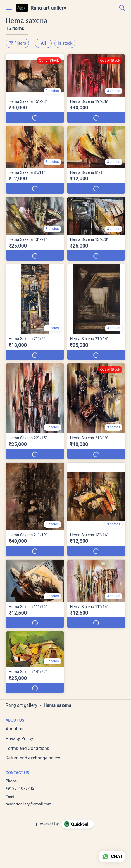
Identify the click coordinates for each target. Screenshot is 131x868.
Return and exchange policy (33, 758)
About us (15, 729)
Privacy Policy (19, 739)
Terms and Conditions (27, 748)
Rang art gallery (48, 8)
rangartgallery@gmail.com (29, 804)
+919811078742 (20, 788)
